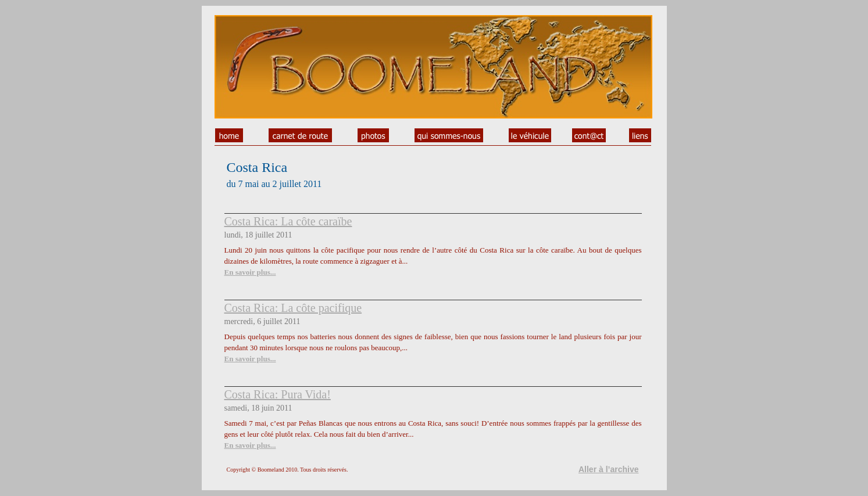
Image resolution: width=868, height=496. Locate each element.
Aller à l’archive (609, 469)
